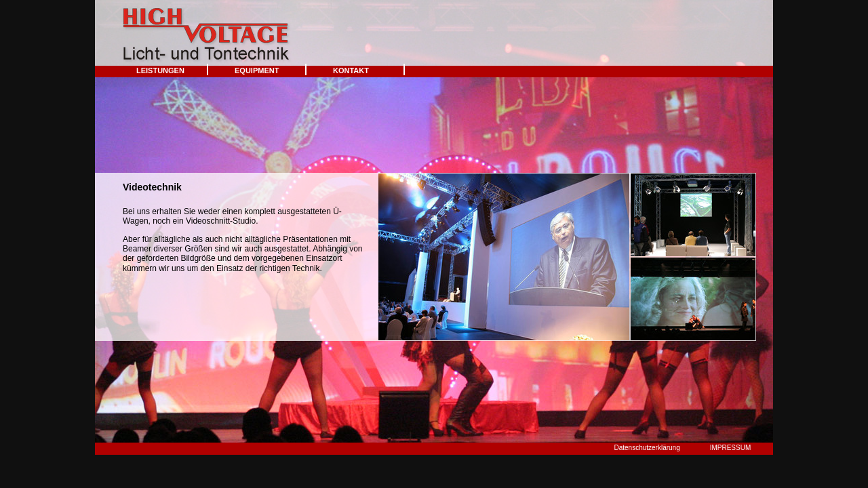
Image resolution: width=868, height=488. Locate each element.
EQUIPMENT (257, 70)
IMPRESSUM (731, 448)
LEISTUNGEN (160, 70)
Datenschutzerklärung (647, 448)
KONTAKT (351, 70)
